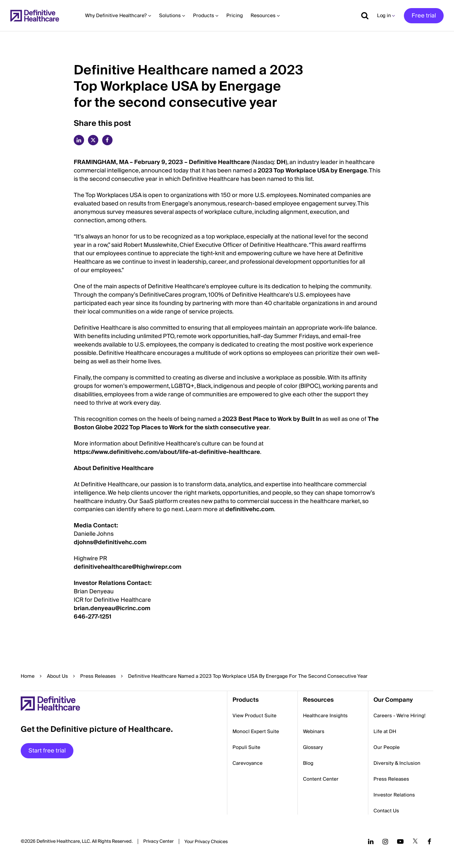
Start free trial (47, 751)
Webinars (314, 731)
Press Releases (98, 676)
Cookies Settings (206, 842)
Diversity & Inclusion (397, 763)
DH (281, 162)
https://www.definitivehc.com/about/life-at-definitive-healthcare (167, 452)
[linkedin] (79, 140)
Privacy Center (158, 841)
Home (28, 676)
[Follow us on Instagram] (385, 841)
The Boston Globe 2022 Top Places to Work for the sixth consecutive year (226, 423)
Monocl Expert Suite (256, 731)
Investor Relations (394, 795)
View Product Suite (254, 716)
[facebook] (107, 140)
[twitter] (93, 140)
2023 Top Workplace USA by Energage (312, 171)
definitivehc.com (250, 509)
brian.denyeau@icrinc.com (112, 608)
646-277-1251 (92, 617)
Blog (308, 763)
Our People (387, 747)
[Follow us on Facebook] (429, 841)
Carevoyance (248, 763)
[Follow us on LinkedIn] (371, 841)
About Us (57, 676)
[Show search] (362, 16)
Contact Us (386, 811)
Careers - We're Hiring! (400, 716)
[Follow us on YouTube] (400, 841)
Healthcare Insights (325, 716)
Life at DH (385, 731)
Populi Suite (246, 747)
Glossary (313, 747)
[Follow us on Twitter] (415, 841)
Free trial (424, 16)
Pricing (235, 16)
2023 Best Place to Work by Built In (272, 419)
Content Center (321, 779)
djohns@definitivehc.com (110, 542)
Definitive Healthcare (219, 162)
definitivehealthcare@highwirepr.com (128, 567)
